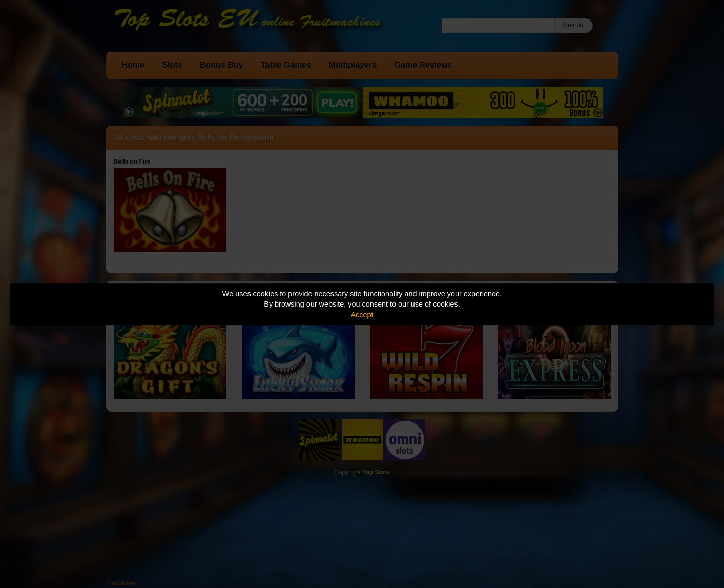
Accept (362, 315)
